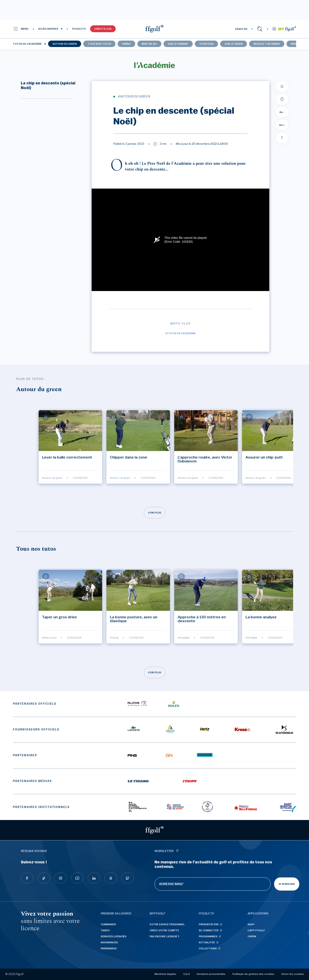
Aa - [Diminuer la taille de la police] (282, 112)
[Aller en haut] (282, 138)
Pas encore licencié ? (164, 936)
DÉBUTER (241, 29)
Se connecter (209, 930)
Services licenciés (114, 936)
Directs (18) (103, 29)
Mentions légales (165, 974)
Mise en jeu (149, 44)
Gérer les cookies (293, 974)
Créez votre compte (164, 930)
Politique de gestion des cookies (253, 974)
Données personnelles (211, 974)
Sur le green (234, 44)
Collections (208, 948)
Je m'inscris (287, 884)
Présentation (209, 924)
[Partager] (282, 99)
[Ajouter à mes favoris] (282, 86)
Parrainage (109, 948)
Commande (108, 924)
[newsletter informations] (177, 851)
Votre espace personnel (167, 924)
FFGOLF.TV (79, 29)
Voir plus (155, 513)
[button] (21, 29)
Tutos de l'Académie (27, 44)
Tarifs (105, 930)
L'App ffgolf (256, 930)
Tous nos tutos (99, 44)
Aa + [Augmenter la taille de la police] (282, 125)
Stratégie (207, 44)
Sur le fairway (178, 44)
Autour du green (65, 44)
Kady (251, 924)
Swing (126, 44)
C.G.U (186, 974)
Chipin (252, 936)
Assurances (109, 942)
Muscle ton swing (267, 44)
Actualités (207, 942)
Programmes (208, 936)
